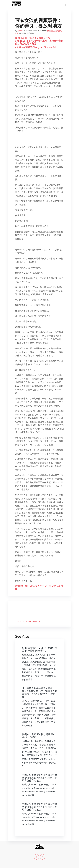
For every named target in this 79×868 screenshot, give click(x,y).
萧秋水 (20, 31)
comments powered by (27, 621)
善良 (17, 33)
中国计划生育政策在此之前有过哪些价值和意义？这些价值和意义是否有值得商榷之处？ (39, 778)
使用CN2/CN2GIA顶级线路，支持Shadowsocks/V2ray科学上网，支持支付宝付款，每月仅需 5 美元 (39, 41)
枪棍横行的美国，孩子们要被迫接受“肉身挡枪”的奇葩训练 (39, 649)
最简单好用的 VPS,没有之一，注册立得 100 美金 (39, 587)
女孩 (49, 31)
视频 (57, 31)
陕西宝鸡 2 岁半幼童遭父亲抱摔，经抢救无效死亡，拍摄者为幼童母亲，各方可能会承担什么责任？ (39, 692)
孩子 (61, 31)
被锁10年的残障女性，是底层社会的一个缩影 (39, 736)
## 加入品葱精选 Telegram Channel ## (35, 47)
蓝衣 (53, 31)
